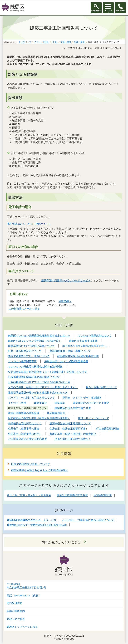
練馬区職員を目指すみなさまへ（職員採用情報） (40, 470)
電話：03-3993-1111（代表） (24, 596)
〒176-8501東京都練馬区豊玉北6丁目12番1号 (26, 586)
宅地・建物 (79, 42)
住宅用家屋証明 (103, 495)
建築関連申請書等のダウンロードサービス (66, 280)
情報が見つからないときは (61, 542)
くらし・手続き (42, 42)
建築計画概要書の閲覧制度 (72, 495)
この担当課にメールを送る (24, 309)
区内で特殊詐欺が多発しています (31, 464)
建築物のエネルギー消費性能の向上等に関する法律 (37, 525)
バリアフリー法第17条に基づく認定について (88, 520)
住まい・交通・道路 (62, 42)
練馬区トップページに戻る (22, 627)
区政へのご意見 (16, 619)
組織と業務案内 (16, 611)
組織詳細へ (65, 301)
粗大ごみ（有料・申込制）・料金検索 (29, 495)
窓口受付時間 (14, 603)
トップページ (25, 42)
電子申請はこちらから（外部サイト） (29, 224)
